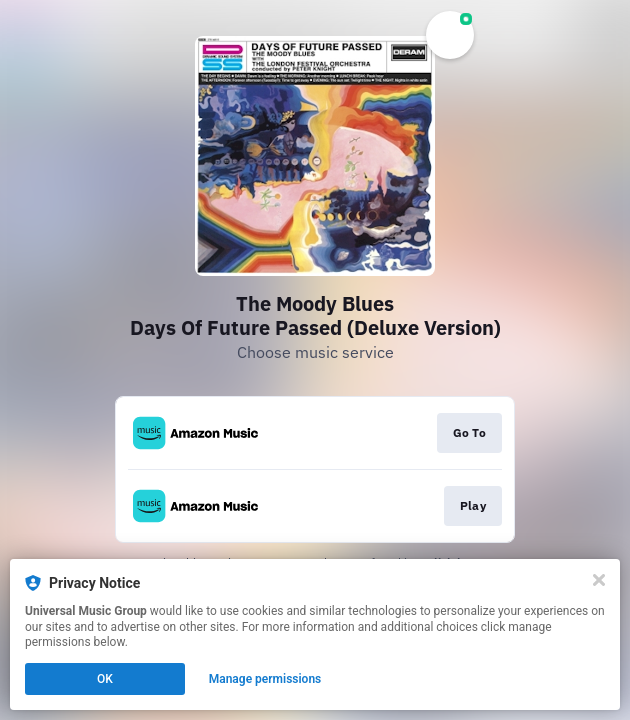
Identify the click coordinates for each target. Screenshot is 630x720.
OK (105, 679)
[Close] (599, 580)
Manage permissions (265, 679)
